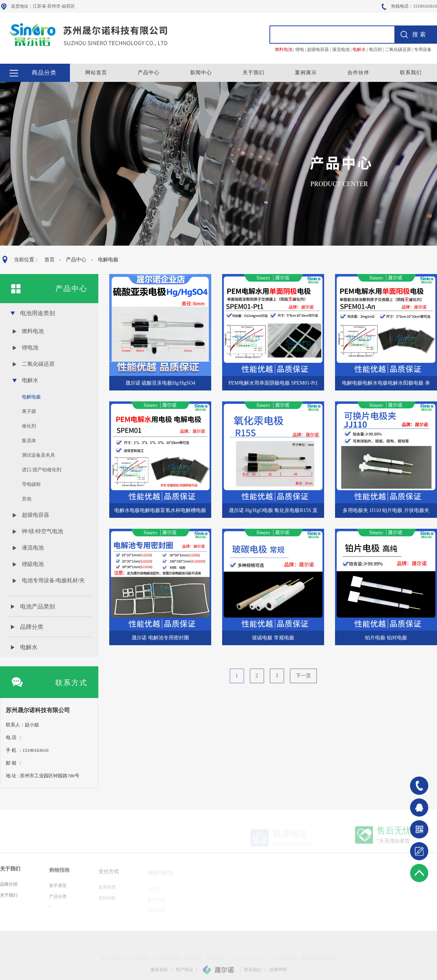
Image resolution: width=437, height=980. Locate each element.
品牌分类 (32, 627)
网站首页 (96, 73)
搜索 (420, 34)
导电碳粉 (31, 484)
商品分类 (44, 73)
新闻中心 (201, 73)
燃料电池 (33, 331)
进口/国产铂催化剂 (42, 470)
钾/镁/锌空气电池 (42, 531)
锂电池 (30, 348)
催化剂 (29, 426)
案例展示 (306, 73)
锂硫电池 (33, 564)
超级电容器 (36, 515)
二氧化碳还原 (38, 364)
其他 (27, 499)
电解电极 (108, 260)
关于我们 (253, 73)
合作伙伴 (358, 73)
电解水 (30, 380)
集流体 (29, 441)
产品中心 (149, 73)
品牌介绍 (9, 889)
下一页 (303, 680)
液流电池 (33, 548)
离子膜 (29, 411)
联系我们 (411, 73)
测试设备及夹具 (38, 455)
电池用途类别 (38, 313)
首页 (49, 260)
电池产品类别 (38, 606)
